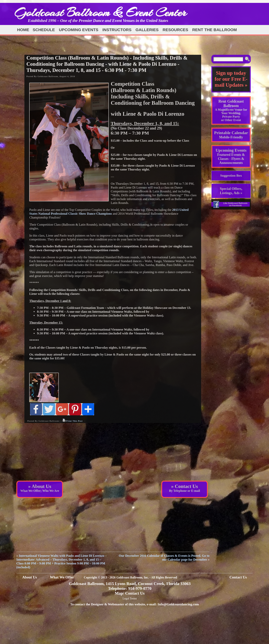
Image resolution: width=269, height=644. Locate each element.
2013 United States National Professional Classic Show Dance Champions (109, 212)
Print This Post (74, 421)
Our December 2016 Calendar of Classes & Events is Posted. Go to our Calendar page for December (164, 558)
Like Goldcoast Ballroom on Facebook (235, 204)
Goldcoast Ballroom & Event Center (100, 12)
